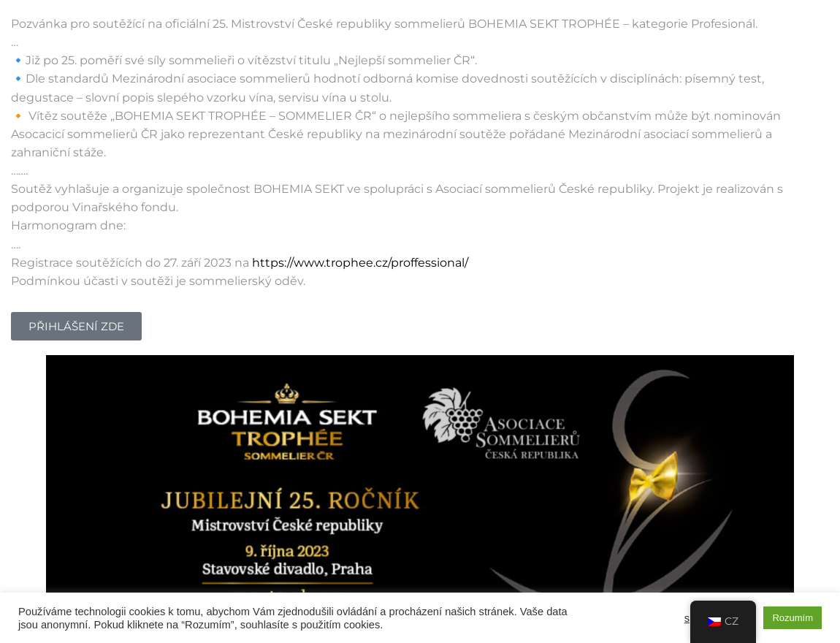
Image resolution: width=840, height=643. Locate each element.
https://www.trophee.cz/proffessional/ (360, 263)
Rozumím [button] (793, 618)
